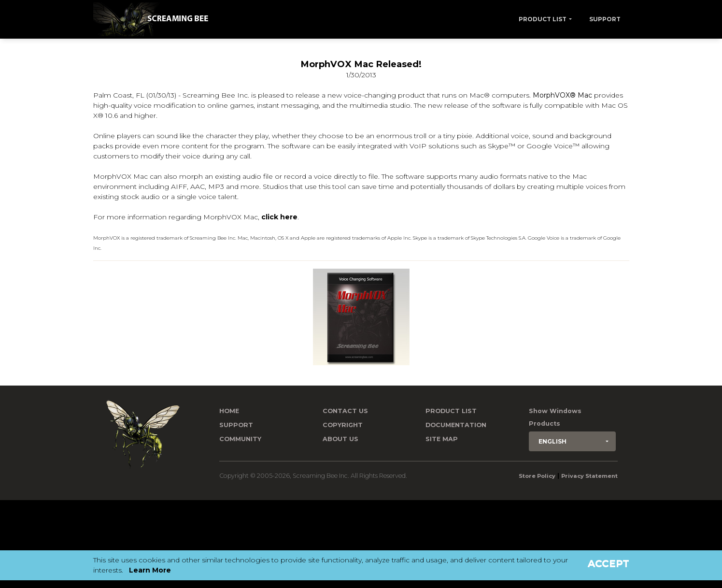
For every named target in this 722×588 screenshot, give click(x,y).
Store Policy (537, 476)
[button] (572, 441)
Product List (543, 19)
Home (229, 411)
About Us (340, 439)
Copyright (343, 425)
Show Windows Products (555, 417)
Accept (609, 563)
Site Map (442, 439)
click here (279, 217)
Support (605, 19)
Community (240, 439)
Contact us (345, 411)
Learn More (150, 570)
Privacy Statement (589, 476)
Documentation (456, 425)
